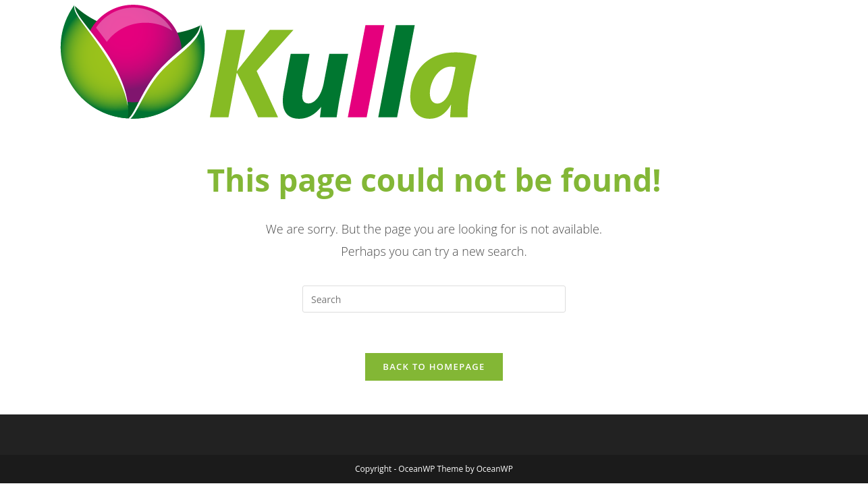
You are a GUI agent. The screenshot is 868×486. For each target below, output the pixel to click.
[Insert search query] (434, 299)
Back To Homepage (434, 367)
